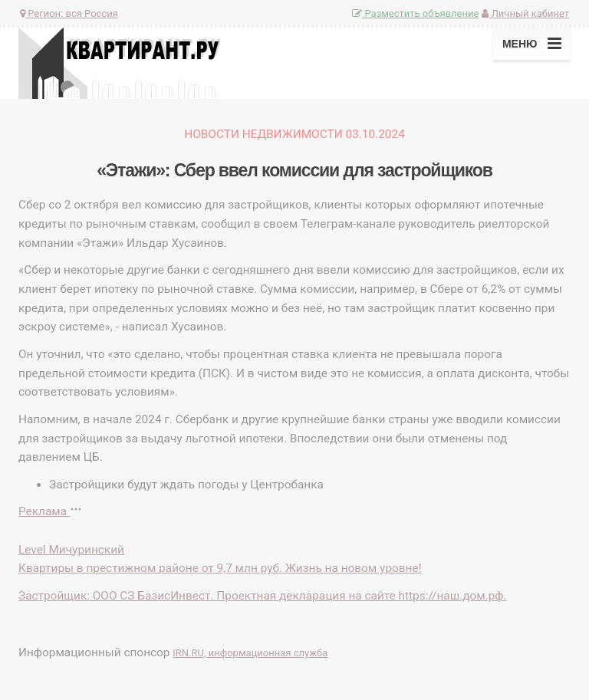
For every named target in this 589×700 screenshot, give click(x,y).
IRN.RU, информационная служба (250, 653)
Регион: (69, 13)
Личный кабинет (525, 13)
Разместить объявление (415, 13)
